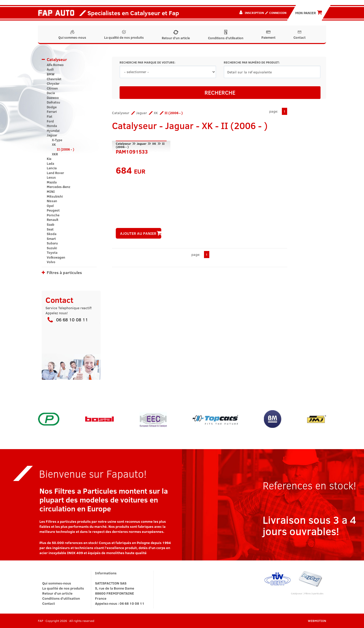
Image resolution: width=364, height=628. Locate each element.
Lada (50, 163)
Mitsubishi (55, 196)
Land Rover (55, 173)
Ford (50, 121)
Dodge (52, 107)
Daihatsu (53, 102)
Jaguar (52, 135)
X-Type (57, 140)
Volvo (51, 262)
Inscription (254, 13)
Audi (50, 69)
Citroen (52, 88)
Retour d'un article (176, 35)
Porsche (53, 215)
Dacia (51, 93)
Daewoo (53, 98)
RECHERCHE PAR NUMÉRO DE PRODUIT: (252, 62)
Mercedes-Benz (59, 187)
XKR (55, 154)
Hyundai (53, 131)
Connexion (278, 13)
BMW (51, 74)
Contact (300, 35)
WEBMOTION (317, 621)
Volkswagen (56, 257)
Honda (52, 126)
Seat (50, 229)
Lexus (51, 177)
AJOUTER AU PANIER (141, 233)
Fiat (50, 116)
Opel (50, 206)
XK (54, 144)
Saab (51, 224)
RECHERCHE (220, 92)
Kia (49, 159)
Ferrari (52, 112)
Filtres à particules (64, 272)
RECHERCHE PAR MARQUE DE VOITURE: (147, 62)
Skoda (52, 234)
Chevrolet (54, 79)
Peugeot (53, 210)
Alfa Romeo (55, 65)
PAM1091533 (132, 151)
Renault (53, 220)
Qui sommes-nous (72, 35)
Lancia (52, 168)
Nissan (52, 201)
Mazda (52, 182)
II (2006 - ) (65, 149)
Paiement (268, 35)
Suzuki (52, 248)
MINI (51, 192)
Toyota (52, 253)
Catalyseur (57, 59)
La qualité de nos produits (124, 35)
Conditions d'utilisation (226, 35)
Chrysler (53, 83)
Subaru (52, 243)
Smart (51, 239)
